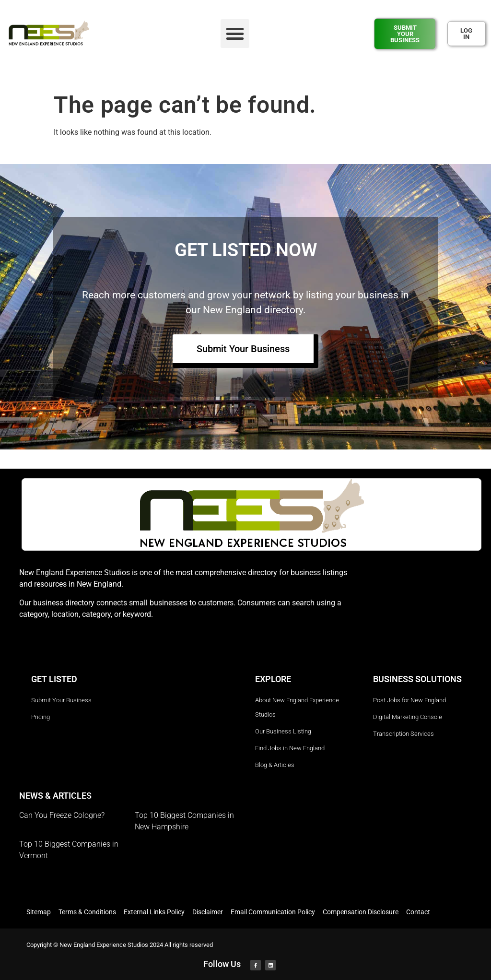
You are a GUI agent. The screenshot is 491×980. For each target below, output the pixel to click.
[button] (235, 34)
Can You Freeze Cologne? (62, 815)
